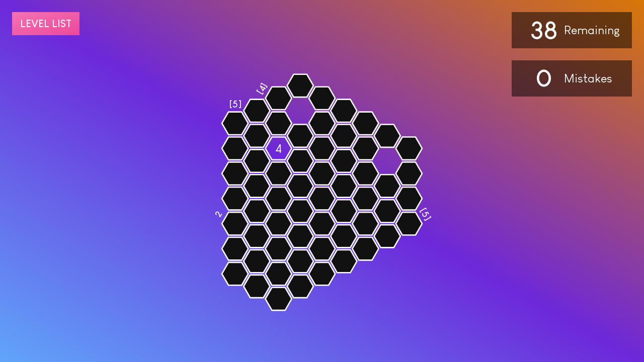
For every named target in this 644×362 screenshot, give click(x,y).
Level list (46, 24)
